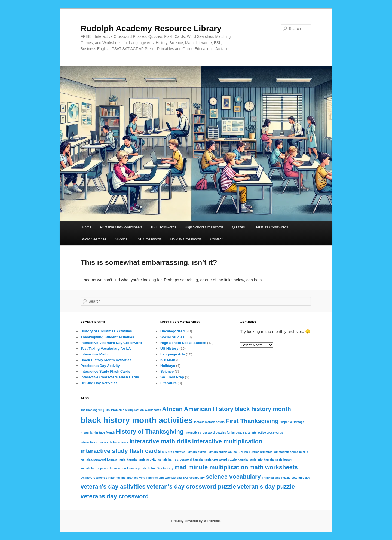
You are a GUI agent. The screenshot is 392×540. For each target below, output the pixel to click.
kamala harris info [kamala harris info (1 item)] (250, 459)
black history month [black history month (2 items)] (263, 409)
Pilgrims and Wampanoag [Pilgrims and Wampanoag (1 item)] (164, 478)
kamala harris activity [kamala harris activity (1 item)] (142, 459)
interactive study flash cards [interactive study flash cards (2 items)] (121, 451)
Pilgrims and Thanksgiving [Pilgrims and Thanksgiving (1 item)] (127, 478)
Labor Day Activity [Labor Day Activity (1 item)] (160, 468)
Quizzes (239, 227)
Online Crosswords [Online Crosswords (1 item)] (94, 478)
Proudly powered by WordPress (196, 521)
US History (169, 349)
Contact (217, 239)
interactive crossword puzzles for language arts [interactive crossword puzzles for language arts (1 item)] (217, 432)
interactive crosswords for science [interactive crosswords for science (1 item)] (104, 442)
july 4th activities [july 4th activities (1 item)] (174, 452)
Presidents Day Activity (100, 366)
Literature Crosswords (271, 227)
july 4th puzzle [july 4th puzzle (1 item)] (196, 452)
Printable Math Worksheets (121, 227)
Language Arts (173, 354)
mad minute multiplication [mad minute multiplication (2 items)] (211, 467)
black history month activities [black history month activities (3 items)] (137, 420)
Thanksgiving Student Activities (107, 337)
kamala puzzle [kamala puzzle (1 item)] (137, 468)
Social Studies (172, 337)
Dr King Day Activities (99, 383)
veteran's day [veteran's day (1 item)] (301, 478)
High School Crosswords (204, 227)
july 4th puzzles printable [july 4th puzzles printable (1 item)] (255, 452)
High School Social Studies (183, 343)
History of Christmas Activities (106, 331)
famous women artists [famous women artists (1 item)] (209, 422)
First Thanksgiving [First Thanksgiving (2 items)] (252, 421)
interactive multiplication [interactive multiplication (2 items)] (227, 441)
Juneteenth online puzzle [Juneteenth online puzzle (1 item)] (291, 452)
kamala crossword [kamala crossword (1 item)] (93, 459)
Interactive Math (94, 354)
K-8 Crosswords (164, 227)
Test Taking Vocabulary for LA (106, 349)
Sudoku (121, 239)
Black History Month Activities (106, 360)
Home (87, 227)
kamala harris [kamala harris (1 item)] (116, 459)
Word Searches (94, 239)
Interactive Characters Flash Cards (110, 377)
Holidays (168, 366)
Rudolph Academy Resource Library (151, 28)
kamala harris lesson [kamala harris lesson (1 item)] (278, 459)
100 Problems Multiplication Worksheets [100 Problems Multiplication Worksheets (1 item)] (133, 410)
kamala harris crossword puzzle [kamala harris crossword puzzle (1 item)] (215, 459)
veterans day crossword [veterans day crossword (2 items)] (115, 496)
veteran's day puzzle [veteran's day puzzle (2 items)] (266, 487)
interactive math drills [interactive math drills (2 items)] (160, 441)
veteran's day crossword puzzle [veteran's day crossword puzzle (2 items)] (191, 487)
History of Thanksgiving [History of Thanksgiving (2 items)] (150, 432)
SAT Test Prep (172, 377)
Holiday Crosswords (186, 239)
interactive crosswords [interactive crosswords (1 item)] (267, 432)
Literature (169, 383)
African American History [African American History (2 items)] (198, 409)
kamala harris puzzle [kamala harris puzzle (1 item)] (95, 468)
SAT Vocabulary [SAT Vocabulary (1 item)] (194, 478)
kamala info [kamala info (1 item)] (118, 468)
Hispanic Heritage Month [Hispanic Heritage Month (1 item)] (98, 432)
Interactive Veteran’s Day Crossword (111, 343)
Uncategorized (173, 331)
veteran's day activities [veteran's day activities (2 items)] (113, 487)
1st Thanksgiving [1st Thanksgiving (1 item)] (92, 410)
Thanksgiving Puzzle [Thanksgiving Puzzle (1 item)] (276, 478)
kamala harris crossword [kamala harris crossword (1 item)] (175, 459)
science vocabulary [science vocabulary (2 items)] (233, 477)
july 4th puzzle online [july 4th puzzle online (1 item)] (222, 452)
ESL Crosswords (149, 239)
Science (167, 371)
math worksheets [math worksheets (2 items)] (273, 467)
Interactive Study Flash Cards (105, 371)
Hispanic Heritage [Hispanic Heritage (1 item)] (292, 422)
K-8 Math (168, 360)
